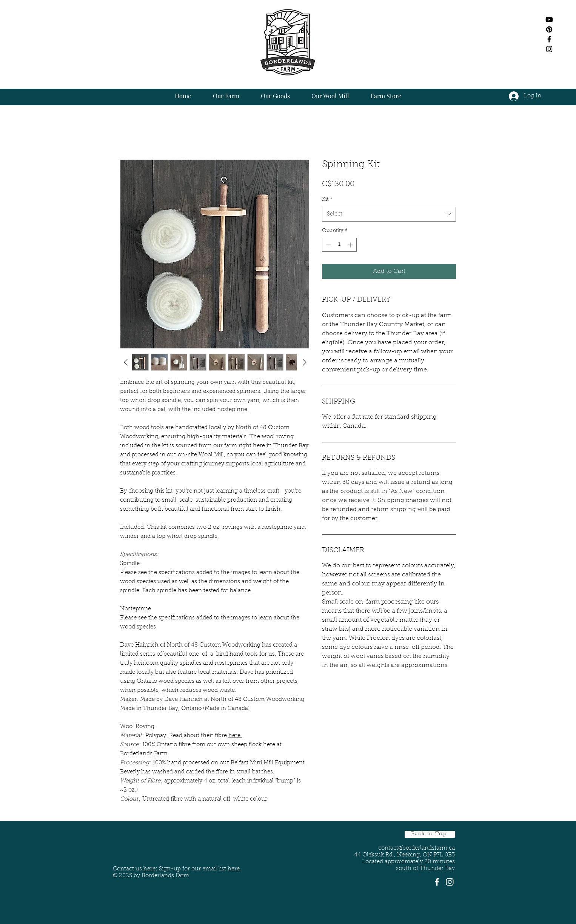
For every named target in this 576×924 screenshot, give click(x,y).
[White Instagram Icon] (450, 882)
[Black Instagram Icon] (549, 49)
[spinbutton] (339, 245)
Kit (327, 200)
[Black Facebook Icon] (549, 39)
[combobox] (389, 214)
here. (235, 736)
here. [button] (234, 869)
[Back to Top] (430, 834)
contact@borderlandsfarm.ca (417, 848)
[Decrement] (328, 245)
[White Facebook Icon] (437, 882)
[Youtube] (549, 20)
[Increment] (351, 245)
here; (150, 869)
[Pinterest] (549, 29)
